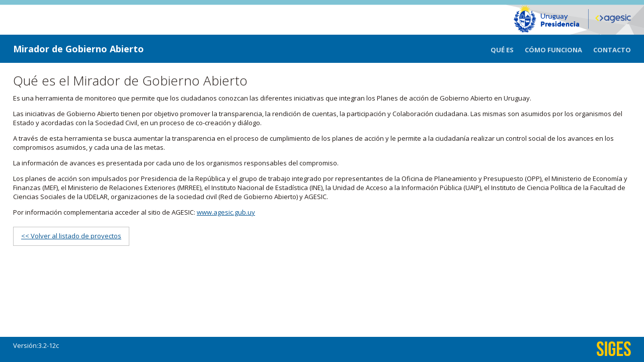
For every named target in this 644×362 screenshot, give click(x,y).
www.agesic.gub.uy (226, 212)
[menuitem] (508, 49)
